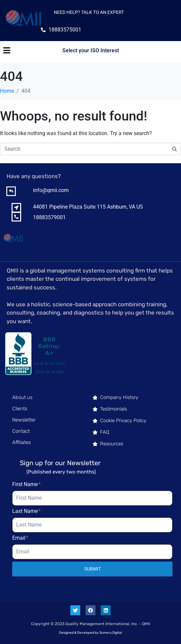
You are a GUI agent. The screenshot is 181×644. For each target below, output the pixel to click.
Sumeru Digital (111, 633)
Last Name (26, 511)
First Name (26, 484)
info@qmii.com (51, 190)
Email (20, 538)
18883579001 (49, 217)
